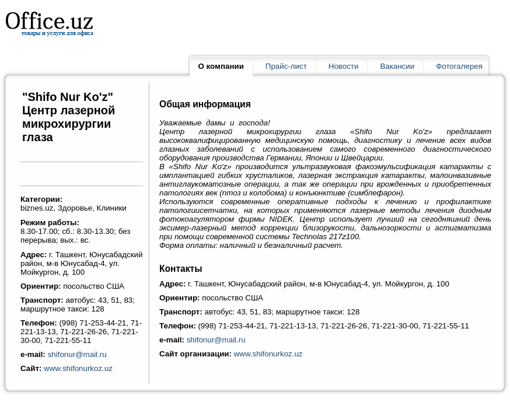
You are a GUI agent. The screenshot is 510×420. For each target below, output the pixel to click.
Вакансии (397, 66)
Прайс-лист (286, 66)
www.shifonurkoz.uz (78, 368)
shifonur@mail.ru (77, 354)
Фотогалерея (459, 66)
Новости (344, 66)
